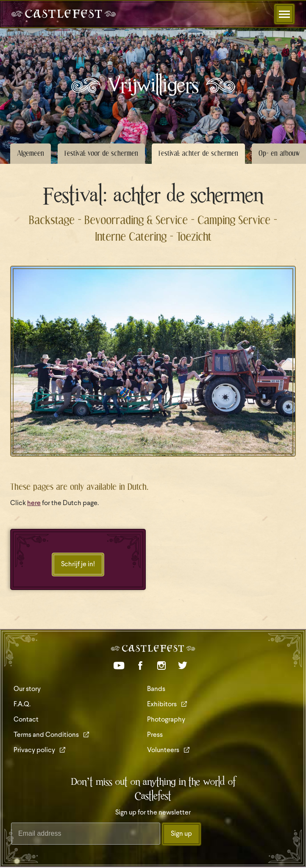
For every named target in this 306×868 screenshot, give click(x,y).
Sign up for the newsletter (153, 813)
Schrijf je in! (78, 565)
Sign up (181, 834)
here (34, 503)
